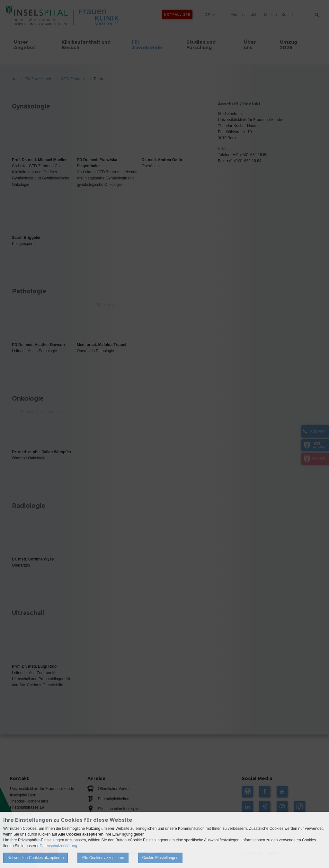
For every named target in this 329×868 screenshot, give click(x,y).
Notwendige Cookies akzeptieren (36, 858)
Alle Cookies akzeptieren (103, 858)
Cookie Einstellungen (160, 858)
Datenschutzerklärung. (59, 846)
